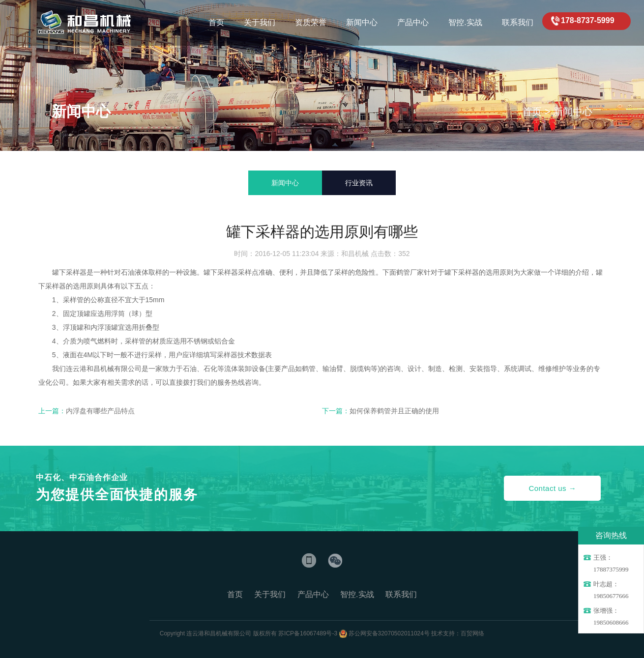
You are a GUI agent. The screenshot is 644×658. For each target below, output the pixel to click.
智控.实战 (357, 594)
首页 (532, 112)
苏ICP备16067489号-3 (308, 633)
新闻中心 (573, 112)
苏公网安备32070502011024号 (389, 633)
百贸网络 (472, 633)
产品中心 (313, 594)
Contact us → (552, 488)
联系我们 (401, 594)
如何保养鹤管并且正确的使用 (394, 411)
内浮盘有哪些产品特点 (100, 411)
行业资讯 (359, 183)
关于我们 (270, 594)
